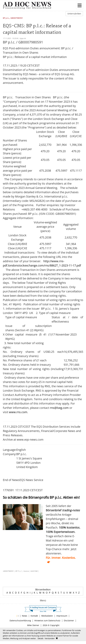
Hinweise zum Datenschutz (47, 620)
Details (40, 638)
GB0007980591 (17, 18)
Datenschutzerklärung (20, 620)
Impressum (62, 616)
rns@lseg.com (59, 408)
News (25, 616)
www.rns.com (18, 412)
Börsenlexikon (43, 590)
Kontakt (34, 616)
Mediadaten (47, 616)
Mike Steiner (33, 625)
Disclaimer (69, 620)
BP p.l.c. (6, 18)
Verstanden (50, 638)
